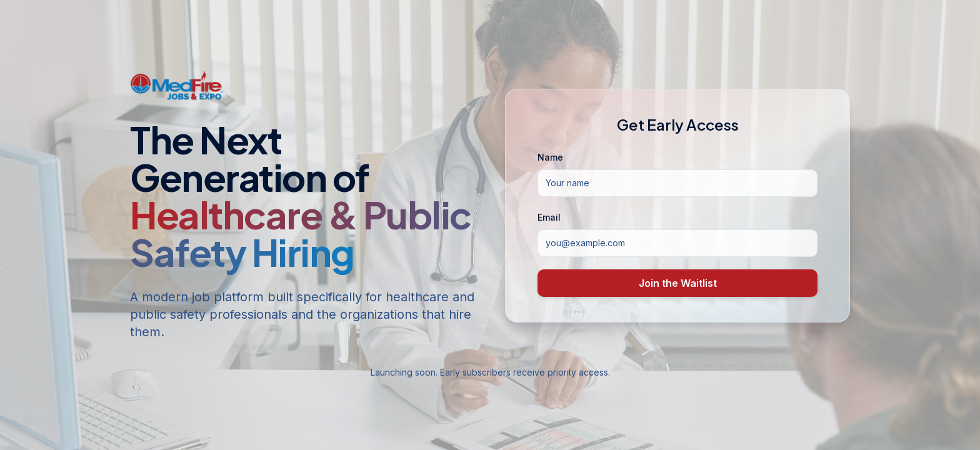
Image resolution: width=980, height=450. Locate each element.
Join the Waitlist (678, 283)
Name (550, 157)
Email (549, 217)
